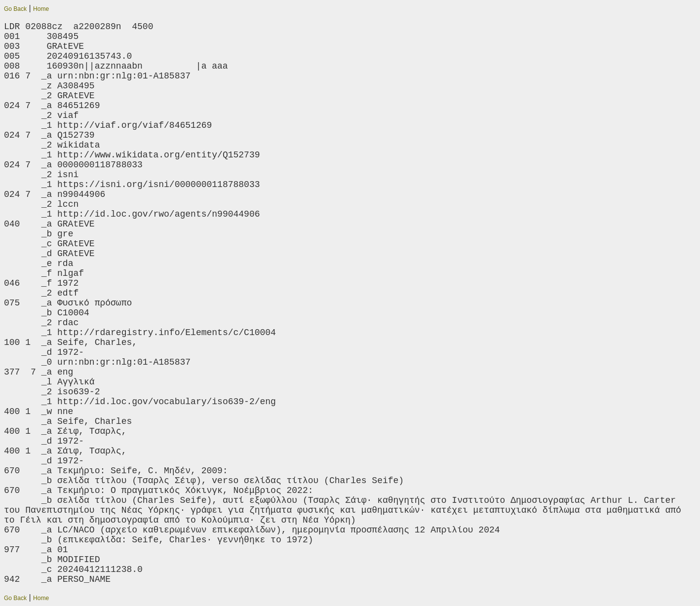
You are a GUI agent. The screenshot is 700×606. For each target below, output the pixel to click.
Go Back (15, 9)
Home (41, 9)
